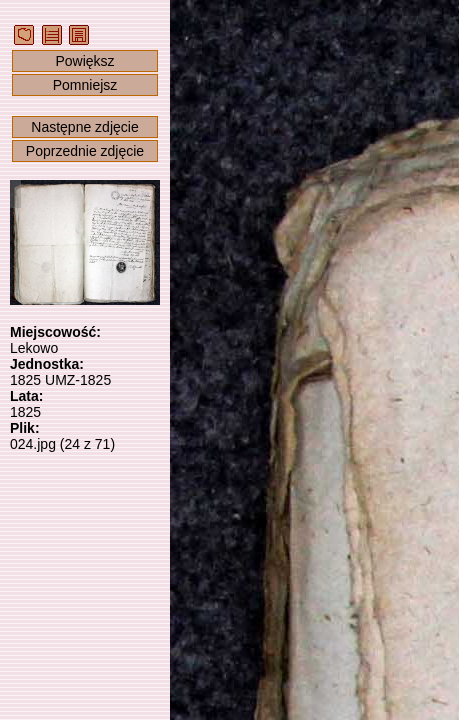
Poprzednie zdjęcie (85, 151)
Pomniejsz (85, 85)
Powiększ (84, 61)
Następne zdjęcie (84, 127)
